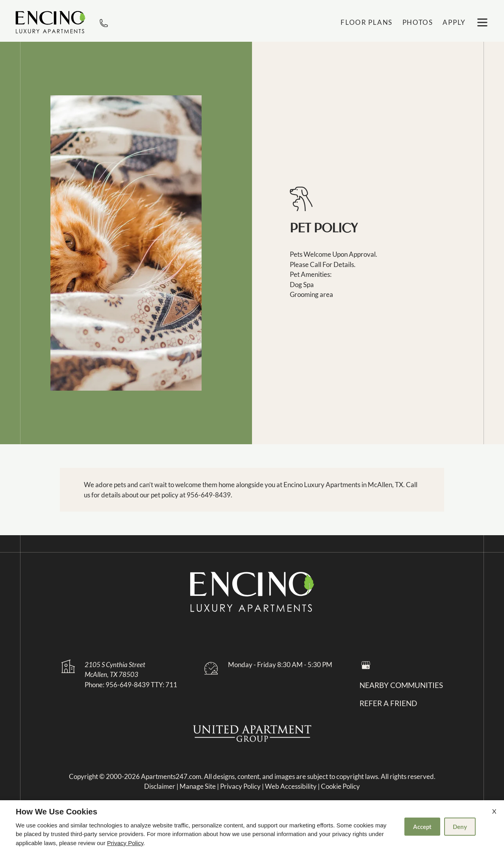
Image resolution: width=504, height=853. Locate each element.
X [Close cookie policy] (494, 811)
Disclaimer (160, 786)
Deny (460, 827)
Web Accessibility (291, 786)
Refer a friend (388, 703)
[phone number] (104, 22)
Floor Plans (367, 22)
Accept (422, 827)
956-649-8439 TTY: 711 (141, 685)
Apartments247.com (171, 776)
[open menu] (482, 22)
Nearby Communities (401, 685)
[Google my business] (366, 665)
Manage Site (198, 786)
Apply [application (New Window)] (454, 22)
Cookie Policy (340, 786)
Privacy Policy (240, 786)
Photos (418, 22)
